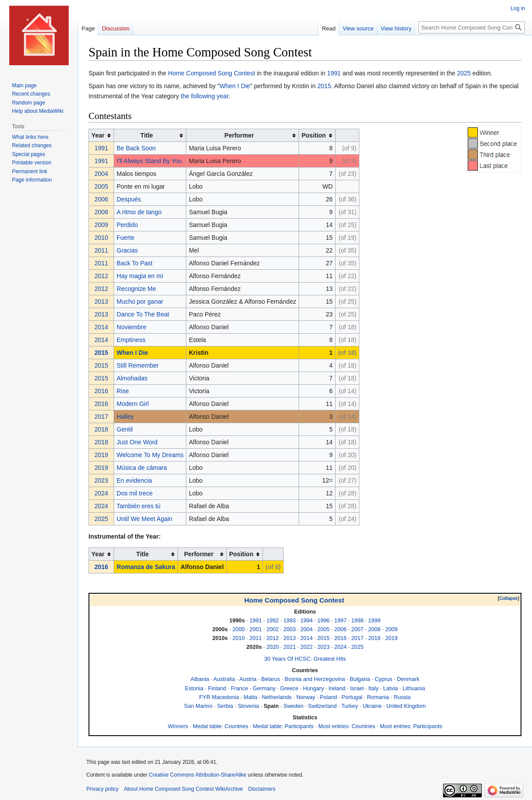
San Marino (198, 706)
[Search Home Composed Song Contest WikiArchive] (472, 27)
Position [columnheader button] (314, 135)
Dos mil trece (135, 493)
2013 (102, 301)
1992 (273, 621)
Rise (123, 391)
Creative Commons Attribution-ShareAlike (198, 775)
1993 (289, 621)
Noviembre (132, 327)
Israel (357, 688)
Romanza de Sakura (146, 567)
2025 (464, 73)
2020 (273, 647)
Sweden (293, 706)
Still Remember (138, 365)
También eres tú (139, 506)
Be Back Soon (136, 148)
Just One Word (137, 442)
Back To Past (135, 263)
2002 (273, 629)
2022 (307, 647)
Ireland (337, 688)
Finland (217, 688)
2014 (102, 327)
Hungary (314, 688)
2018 (102, 429)
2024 (102, 493)
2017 (102, 417)
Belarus (271, 679)
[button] (508, 599)
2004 (102, 174)
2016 (102, 391)
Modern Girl (133, 404)
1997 (340, 621)
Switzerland (323, 706)
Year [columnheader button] (98, 135)
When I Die (235, 86)
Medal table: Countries (221, 726)
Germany (264, 688)
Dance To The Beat (143, 314)
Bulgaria (360, 679)
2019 (102, 455)
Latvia (391, 688)
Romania (378, 697)
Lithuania (414, 688)
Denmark (408, 679)
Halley (125, 417)
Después (129, 199)
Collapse (509, 598)
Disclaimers (262, 789)
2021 (289, 647)
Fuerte (126, 238)
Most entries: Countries (347, 726)
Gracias (127, 250)
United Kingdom (406, 706)
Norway (306, 697)
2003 (289, 629)
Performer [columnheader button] (239, 135)
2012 (102, 276)
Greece (289, 688)
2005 (102, 186)
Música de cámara (142, 468)
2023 (102, 480)
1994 (307, 621)
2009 (102, 225)
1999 (374, 621)
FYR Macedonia (219, 697)
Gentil (125, 429)
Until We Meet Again (145, 519)
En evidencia (134, 480)
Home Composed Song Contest (212, 73)
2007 (358, 629)
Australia (224, 679)
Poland (328, 697)
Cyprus (384, 679)
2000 (239, 629)
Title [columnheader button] (147, 135)
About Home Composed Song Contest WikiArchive (183, 789)
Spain (271, 706)
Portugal (352, 697)
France (239, 688)
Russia (402, 697)
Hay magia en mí (140, 276)
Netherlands (277, 697)
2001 (255, 629)
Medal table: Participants (283, 726)
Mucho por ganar (140, 301)
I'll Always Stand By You (149, 161)
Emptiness (131, 340)
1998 (358, 621)
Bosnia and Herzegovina (315, 679)
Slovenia (248, 706)
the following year (204, 96)
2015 (324, 86)
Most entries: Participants (411, 726)
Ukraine (372, 706)
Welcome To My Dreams (150, 455)
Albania (200, 679)
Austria (248, 679)
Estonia (194, 688)
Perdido (127, 225)
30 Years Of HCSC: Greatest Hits (305, 659)
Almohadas (132, 378)
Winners (178, 726)
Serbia (225, 706)
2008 (102, 212)
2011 (102, 250)
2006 (102, 199)
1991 (334, 73)
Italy (373, 688)
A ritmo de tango (139, 212)
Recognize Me (137, 289)
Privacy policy (102, 789)
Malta (250, 697)
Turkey (350, 706)
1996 (324, 621)
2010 (102, 238)
